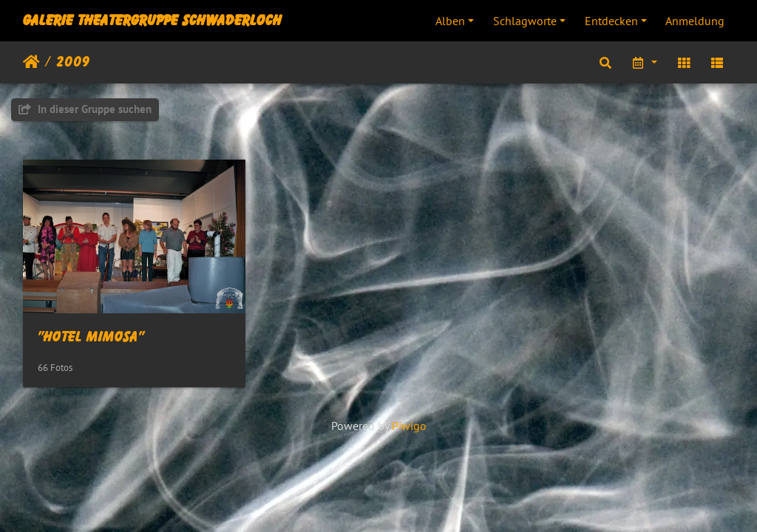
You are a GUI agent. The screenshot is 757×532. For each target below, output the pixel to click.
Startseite (31, 62)
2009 (73, 62)
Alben (450, 21)
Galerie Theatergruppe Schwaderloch (152, 21)
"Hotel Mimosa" (91, 337)
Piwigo (409, 426)
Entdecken (611, 21)
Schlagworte (525, 21)
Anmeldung (695, 21)
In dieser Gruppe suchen (85, 109)
